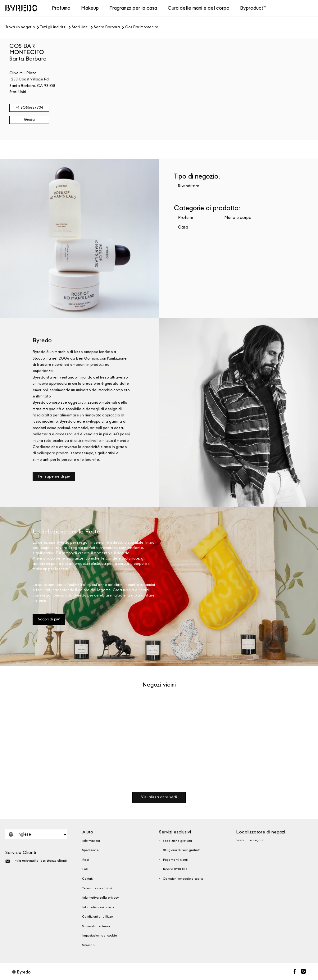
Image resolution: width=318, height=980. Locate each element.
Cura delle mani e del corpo (199, 8)
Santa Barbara (107, 27)
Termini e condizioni (97, 888)
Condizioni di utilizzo (98, 917)
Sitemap (88, 945)
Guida (29, 120)
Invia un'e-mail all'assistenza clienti (36, 861)
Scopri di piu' (49, 619)
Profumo (61, 8)
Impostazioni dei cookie (100, 936)
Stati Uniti (80, 27)
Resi (86, 860)
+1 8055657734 (29, 107)
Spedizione (91, 850)
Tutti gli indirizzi (53, 27)
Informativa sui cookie (98, 907)
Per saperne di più (54, 476)
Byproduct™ (253, 8)
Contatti (88, 879)
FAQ (85, 869)
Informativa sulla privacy (100, 898)
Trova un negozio (20, 27)
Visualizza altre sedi (159, 797)
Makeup (90, 8)
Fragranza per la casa (133, 8)
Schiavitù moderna (96, 926)
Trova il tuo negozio (250, 840)
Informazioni (91, 841)
